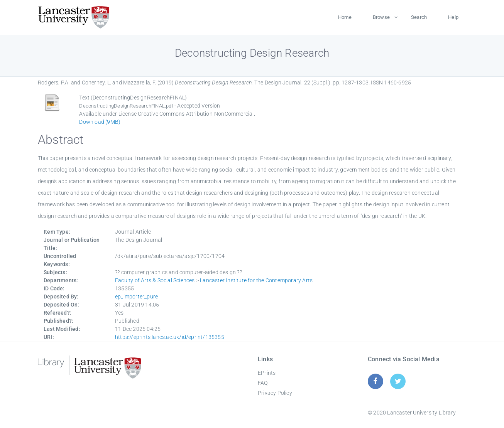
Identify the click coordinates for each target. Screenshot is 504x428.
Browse (381, 17)
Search (419, 17)
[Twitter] (398, 381)
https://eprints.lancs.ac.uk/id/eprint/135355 (170, 337)
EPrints (267, 373)
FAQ (263, 383)
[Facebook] (375, 381)
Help (453, 17)
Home (345, 17)
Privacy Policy (275, 393)
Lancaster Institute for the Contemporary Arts (256, 280)
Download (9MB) (100, 122)
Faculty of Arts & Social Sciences (155, 280)
